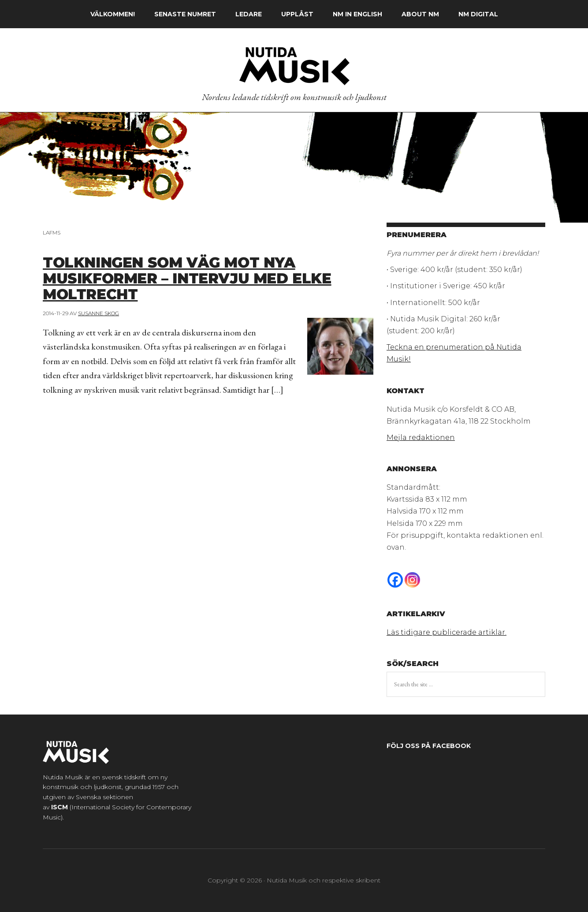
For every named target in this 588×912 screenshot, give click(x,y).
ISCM (60, 807)
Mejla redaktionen (421, 437)
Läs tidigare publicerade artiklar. (447, 632)
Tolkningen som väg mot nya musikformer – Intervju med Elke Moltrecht (200, 278)
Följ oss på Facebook (429, 746)
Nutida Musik (294, 66)
